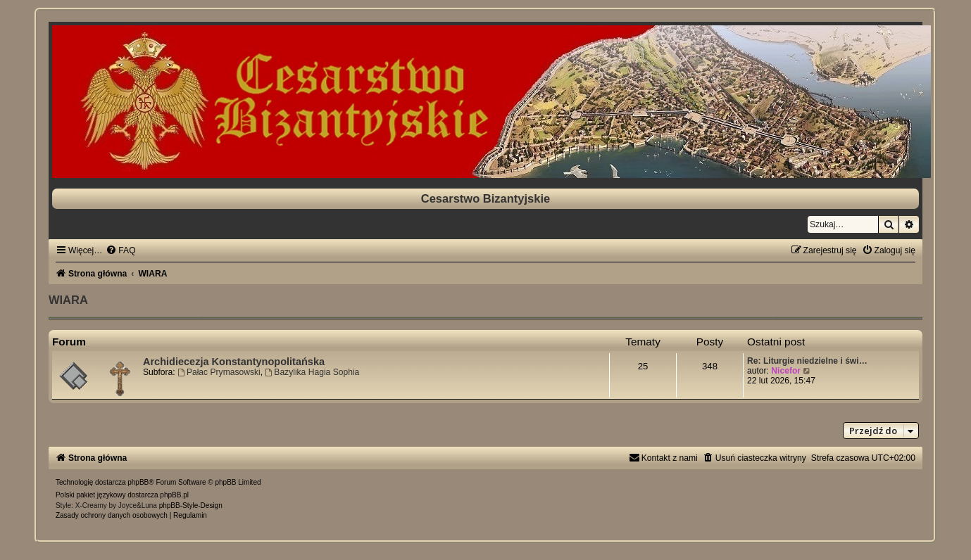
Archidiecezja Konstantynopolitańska (234, 362)
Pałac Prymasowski (219, 372)
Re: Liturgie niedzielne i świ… (807, 361)
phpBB (138, 482)
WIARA (68, 300)
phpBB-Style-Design (191, 505)
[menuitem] (120, 250)
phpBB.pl (174, 495)
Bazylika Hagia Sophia (312, 372)
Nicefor (786, 371)
